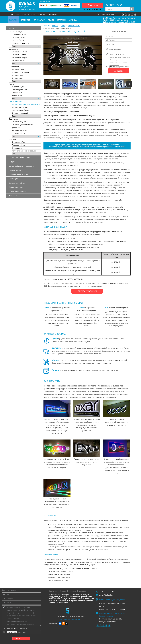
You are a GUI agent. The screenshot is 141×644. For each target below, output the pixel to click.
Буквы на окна (18, 75)
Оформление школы (17, 187)
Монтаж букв (17, 93)
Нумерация (13, 196)
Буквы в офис (17, 78)
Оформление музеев (17, 191)
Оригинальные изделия (19, 174)
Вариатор (53, 591)
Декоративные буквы (20, 72)
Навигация (13, 179)
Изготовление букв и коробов (24, 151)
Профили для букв (19, 133)
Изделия (72, 591)
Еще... (26, 46)
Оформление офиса (17, 183)
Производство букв (19, 90)
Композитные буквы (20, 58)
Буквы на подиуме (19, 130)
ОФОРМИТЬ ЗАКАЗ (87, 291)
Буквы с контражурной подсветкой (26, 104)
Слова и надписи (16, 170)
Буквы (11, 28)
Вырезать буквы (18, 87)
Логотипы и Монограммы (19, 158)
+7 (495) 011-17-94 (114, 5)
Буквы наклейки (18, 142)
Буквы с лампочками (20, 107)
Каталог (63, 591)
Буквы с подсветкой (20, 113)
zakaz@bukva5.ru (93, 9)
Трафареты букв (18, 145)
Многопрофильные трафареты (21, 166)
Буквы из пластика (19, 52)
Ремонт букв (17, 96)
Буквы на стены (18, 69)
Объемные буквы (19, 34)
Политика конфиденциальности (71, 619)
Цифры (12, 162)
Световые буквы (18, 37)
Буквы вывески (18, 148)
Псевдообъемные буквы (22, 43)
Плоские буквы (18, 40)
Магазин (82, 591)
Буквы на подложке (20, 122)
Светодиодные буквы (20, 110)
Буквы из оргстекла (20, 55)
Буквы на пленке (19, 61)
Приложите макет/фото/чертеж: (15, 628)
